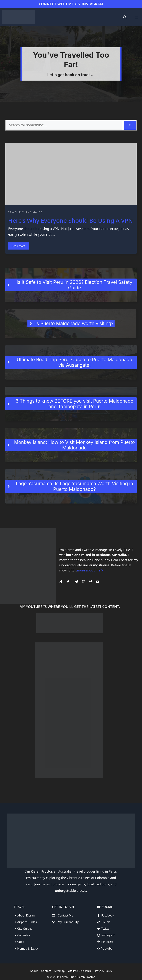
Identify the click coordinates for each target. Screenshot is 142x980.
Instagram (108, 935)
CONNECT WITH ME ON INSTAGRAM (71, 4)
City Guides (25, 929)
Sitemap (60, 971)
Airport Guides (27, 922)
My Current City (68, 922)
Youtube (107, 949)
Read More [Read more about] (19, 246)
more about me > (90, 570)
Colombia (24, 935)
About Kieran (26, 915)
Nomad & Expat (28, 949)
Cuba (21, 942)
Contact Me (65, 915)
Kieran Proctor (86, 977)
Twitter (106, 929)
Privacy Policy (104, 971)
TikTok (106, 922)
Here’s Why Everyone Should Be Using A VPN (71, 220)
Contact (46, 971)
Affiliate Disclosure (80, 971)
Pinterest (107, 942)
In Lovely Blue (66, 977)
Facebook (108, 915)
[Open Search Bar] (125, 17)
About (34, 971)
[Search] (130, 125)
